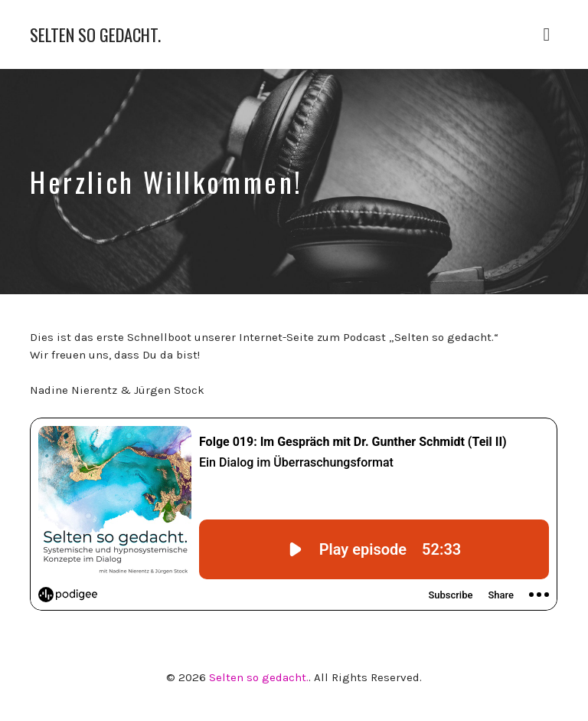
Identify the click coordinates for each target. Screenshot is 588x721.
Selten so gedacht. (95, 35)
